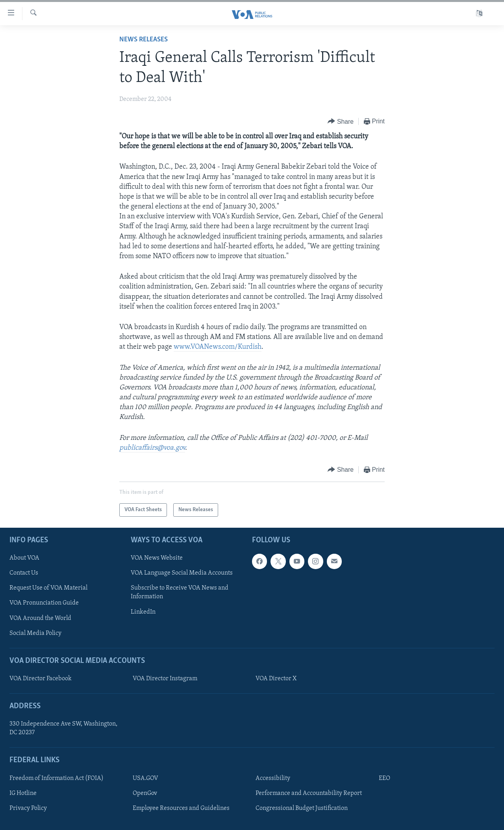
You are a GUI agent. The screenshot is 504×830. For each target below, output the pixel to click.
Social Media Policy (35, 633)
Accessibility (273, 778)
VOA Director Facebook (41, 679)
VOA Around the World (40, 618)
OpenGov (145, 793)
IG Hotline (23, 793)
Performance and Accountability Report (309, 793)
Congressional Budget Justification (302, 808)
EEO (384, 778)
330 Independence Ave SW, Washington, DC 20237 (63, 728)
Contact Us (24, 573)
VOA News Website (157, 558)
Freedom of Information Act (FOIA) (57, 778)
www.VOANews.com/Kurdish (218, 347)
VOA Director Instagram (165, 679)
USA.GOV (145, 778)
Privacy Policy (28, 808)
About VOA (24, 558)
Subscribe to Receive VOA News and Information (180, 593)
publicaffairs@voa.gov (152, 448)
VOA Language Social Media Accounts (182, 573)
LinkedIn (143, 612)
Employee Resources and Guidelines (181, 808)
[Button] (341, 122)
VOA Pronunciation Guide (44, 603)
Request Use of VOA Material (48, 588)
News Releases (144, 40)
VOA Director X (276, 679)
